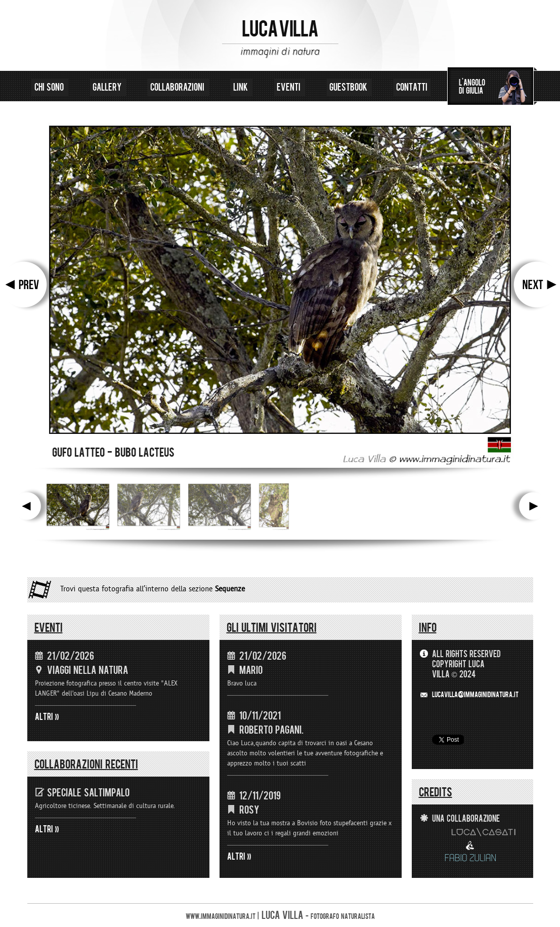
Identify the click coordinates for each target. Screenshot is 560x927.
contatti (412, 87)
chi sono (50, 87)
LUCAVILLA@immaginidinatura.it (475, 695)
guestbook (349, 87)
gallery (108, 87)
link (242, 87)
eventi (290, 87)
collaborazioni (178, 87)
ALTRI (44, 717)
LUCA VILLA (280, 29)
